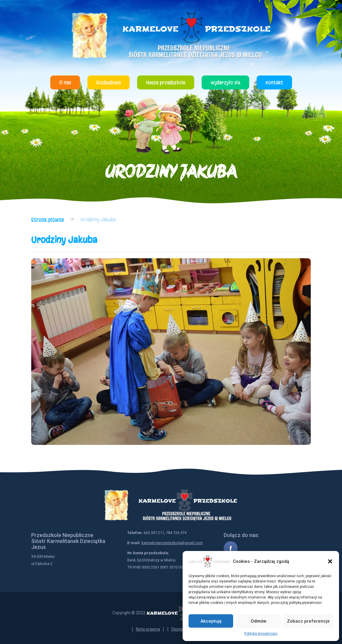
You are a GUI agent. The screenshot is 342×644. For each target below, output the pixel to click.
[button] (330, 561)
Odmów (259, 621)
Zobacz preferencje (308, 621)
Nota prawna (148, 629)
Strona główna (47, 219)
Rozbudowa (109, 82)
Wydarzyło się (225, 82)
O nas (65, 82)
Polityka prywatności (261, 634)
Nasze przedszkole (166, 82)
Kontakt (274, 82)
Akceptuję (211, 621)
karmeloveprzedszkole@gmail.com (172, 543)
